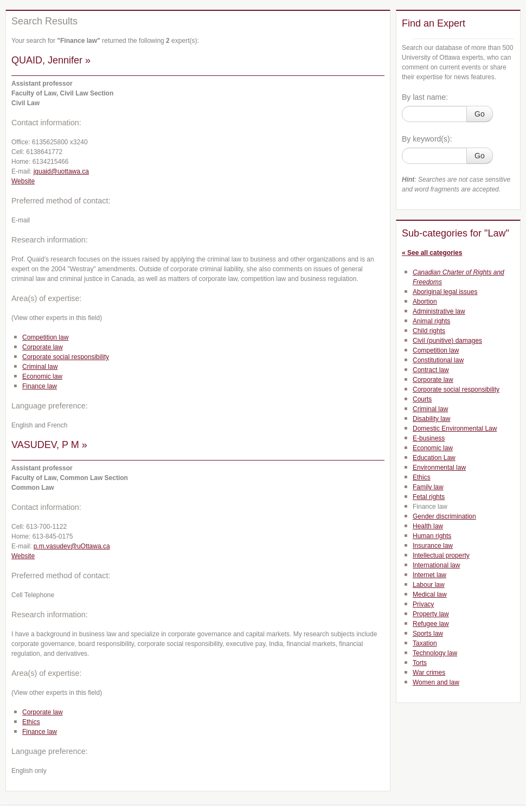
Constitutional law (438, 360)
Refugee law (431, 624)
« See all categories (432, 253)
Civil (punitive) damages (447, 341)
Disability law (431, 419)
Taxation (425, 643)
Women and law (436, 682)
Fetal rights (429, 497)
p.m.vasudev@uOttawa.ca (72, 546)
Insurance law (433, 546)
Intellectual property (441, 555)
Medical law (430, 594)
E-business (429, 438)
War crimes (429, 673)
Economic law (42, 376)
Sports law (428, 634)
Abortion (425, 302)
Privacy (423, 604)
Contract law (431, 370)
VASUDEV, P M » (49, 445)
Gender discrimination (444, 516)
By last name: (425, 97)
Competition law (45, 337)
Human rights (432, 536)
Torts (420, 663)
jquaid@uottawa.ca (61, 171)
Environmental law (439, 468)
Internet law (429, 575)
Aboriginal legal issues (445, 292)
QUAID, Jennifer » (51, 60)
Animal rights (431, 321)
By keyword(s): (427, 139)
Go (480, 114)
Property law (431, 614)
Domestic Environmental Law (455, 429)
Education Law (434, 458)
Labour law (429, 585)
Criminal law (40, 367)
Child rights (429, 331)
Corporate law (43, 347)
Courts (422, 399)
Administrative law (439, 311)
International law (436, 565)
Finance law (40, 386)
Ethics (31, 722)
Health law (428, 526)
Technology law (435, 653)
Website (23, 181)
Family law (428, 487)
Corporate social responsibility (66, 357)
